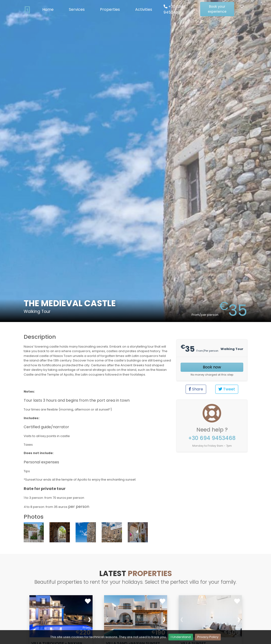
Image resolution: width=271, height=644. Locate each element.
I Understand (181, 637)
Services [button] (77, 9)
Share (196, 389)
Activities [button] (144, 9)
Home (48, 9)
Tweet (227, 389)
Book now (212, 367)
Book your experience (217, 9)
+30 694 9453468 (174, 9)
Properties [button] (110, 9)
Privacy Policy (208, 637)
